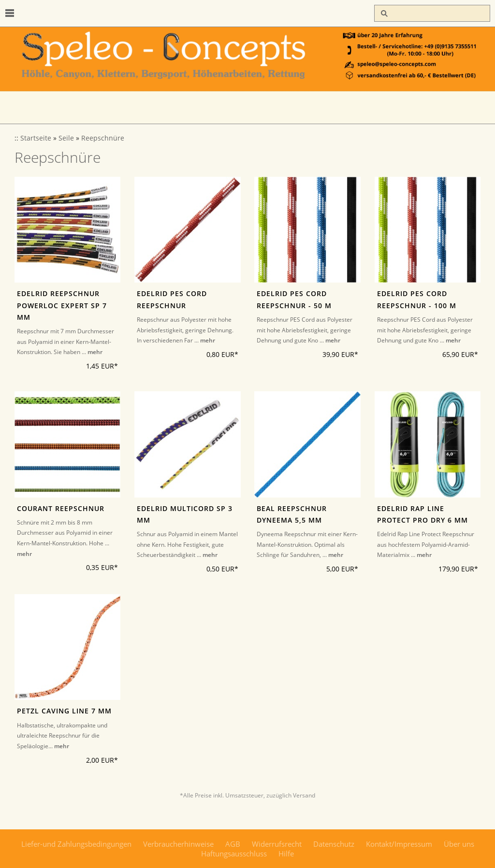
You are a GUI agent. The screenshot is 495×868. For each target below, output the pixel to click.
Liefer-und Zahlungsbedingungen (76, 844)
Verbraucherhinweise (178, 844)
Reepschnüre (103, 138)
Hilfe (286, 854)
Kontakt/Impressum (399, 844)
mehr (95, 352)
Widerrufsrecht (277, 844)
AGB (233, 844)
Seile (66, 138)
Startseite (36, 138)
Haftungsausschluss (234, 854)
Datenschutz (334, 844)
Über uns (459, 844)
